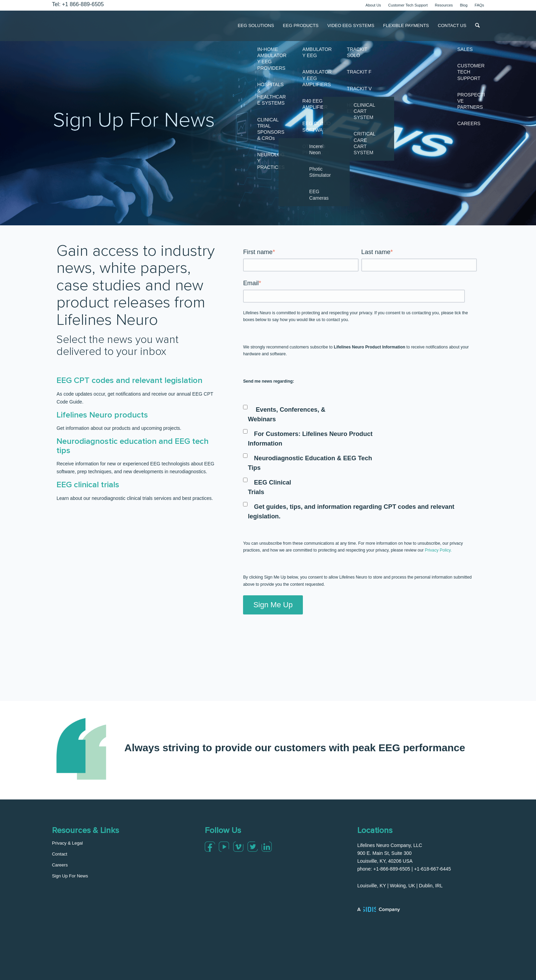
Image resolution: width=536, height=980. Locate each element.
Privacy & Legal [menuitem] (67, 843)
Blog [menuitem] (464, 5)
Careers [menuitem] (60, 865)
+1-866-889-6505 (392, 869)
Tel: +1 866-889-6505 (78, 4)
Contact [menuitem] (60, 854)
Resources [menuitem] (444, 5)
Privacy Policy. (438, 550)
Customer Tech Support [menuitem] (408, 5)
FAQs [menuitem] (480, 5)
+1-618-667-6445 (432, 869)
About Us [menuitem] (373, 5)
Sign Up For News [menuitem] (70, 876)
